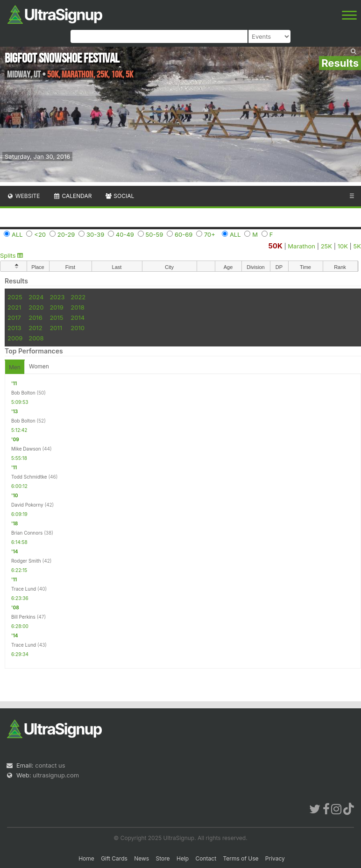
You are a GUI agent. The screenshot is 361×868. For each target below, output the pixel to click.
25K (326, 246)
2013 (14, 328)
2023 (57, 297)
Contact (206, 858)
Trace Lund (24, 589)
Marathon (301, 246)
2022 (78, 297)
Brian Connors (27, 533)
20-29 (66, 234)
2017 (14, 318)
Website (23, 196)
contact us (50, 765)
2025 (15, 297)
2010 (78, 328)
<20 (40, 234)
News (142, 858)
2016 (35, 318)
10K (343, 246)
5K (357, 246)
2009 (15, 338)
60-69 (184, 234)
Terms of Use (241, 858)
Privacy (275, 858)
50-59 (155, 234)
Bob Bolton (23, 393)
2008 (36, 338)
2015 (56, 318)
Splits (11, 255)
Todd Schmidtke (29, 477)
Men (15, 367)
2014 (78, 318)
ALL (17, 234)
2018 (77, 307)
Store (163, 858)
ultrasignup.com (56, 775)
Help (183, 858)
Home (86, 858)
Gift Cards (114, 858)
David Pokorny (27, 505)
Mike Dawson (26, 449)
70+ (210, 234)
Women (39, 366)
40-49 (125, 234)
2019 (56, 307)
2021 (14, 307)
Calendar (73, 196)
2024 (36, 297)
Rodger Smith (26, 561)
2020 (36, 307)
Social (119, 196)
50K (275, 246)
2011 (56, 328)
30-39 (95, 234)
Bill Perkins (23, 617)
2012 (35, 328)
